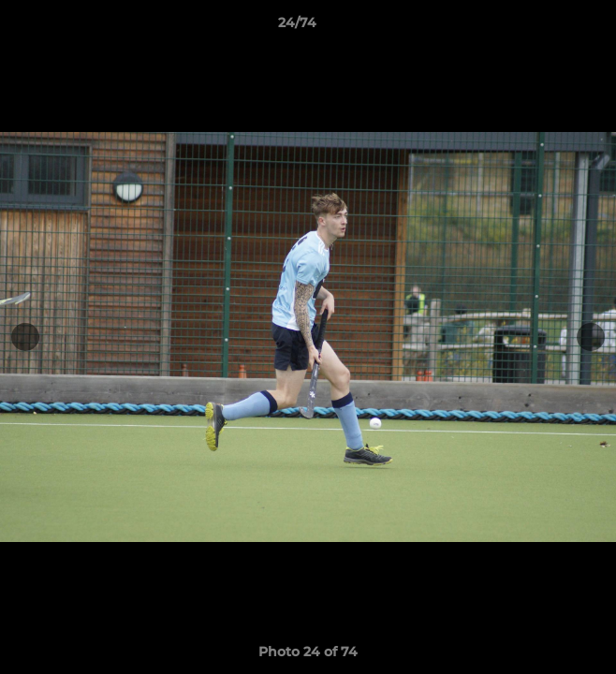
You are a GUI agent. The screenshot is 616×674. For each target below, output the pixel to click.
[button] (549, 27)
